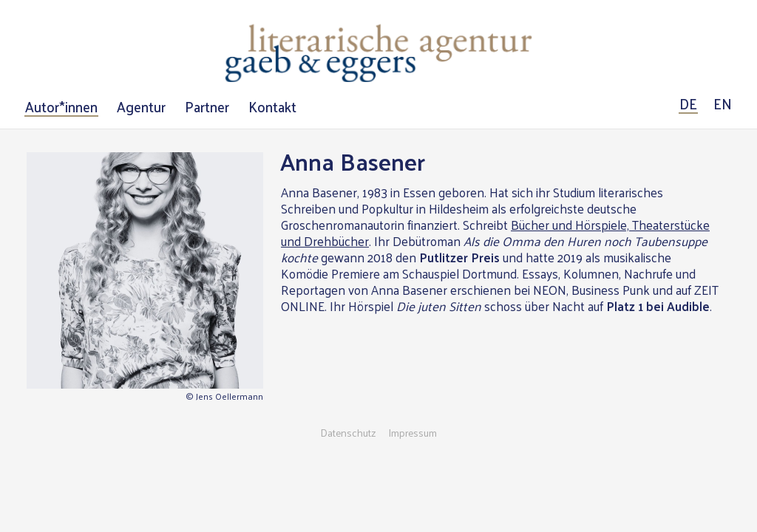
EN (723, 104)
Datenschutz (348, 433)
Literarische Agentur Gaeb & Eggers (378, 53)
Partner (207, 107)
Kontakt (272, 107)
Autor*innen (61, 107)
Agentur (141, 107)
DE (688, 104)
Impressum (413, 433)
